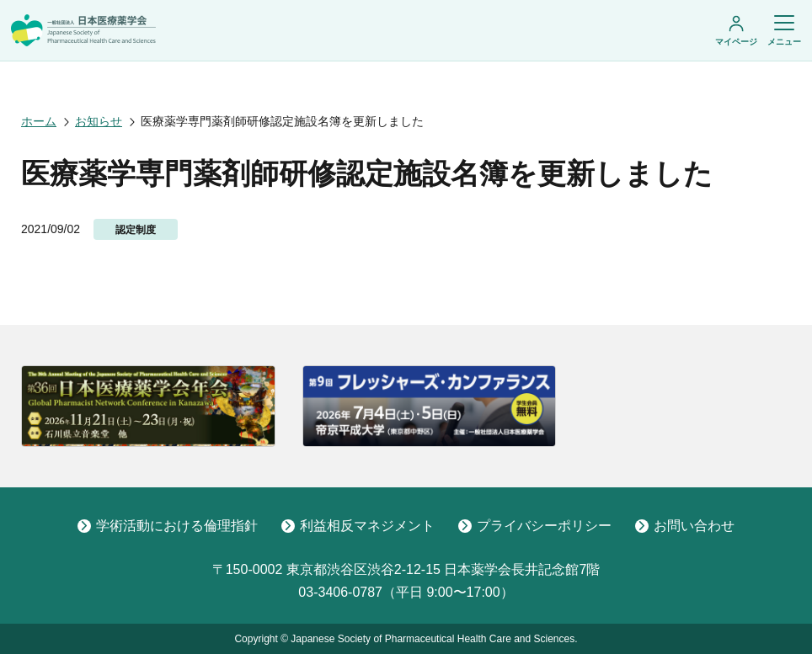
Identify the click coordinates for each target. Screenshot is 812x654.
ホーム (39, 121)
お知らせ (99, 121)
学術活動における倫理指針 (168, 526)
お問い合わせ (685, 526)
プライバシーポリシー (535, 526)
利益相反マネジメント (358, 526)
